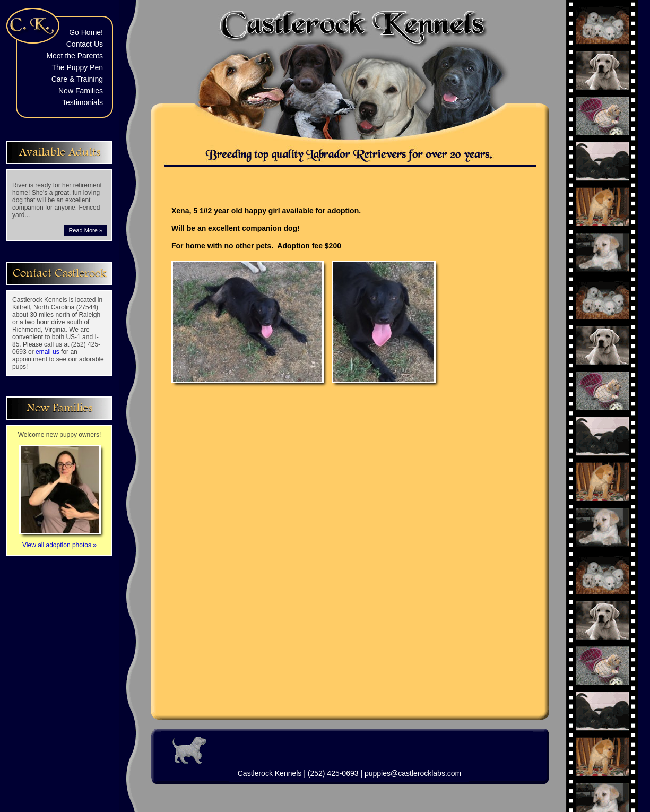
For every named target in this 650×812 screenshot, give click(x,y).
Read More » (85, 230)
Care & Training (77, 79)
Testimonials (83, 102)
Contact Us (85, 44)
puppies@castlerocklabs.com (413, 773)
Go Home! (86, 32)
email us (47, 352)
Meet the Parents (75, 56)
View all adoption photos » (60, 541)
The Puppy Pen (77, 67)
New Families (81, 91)
